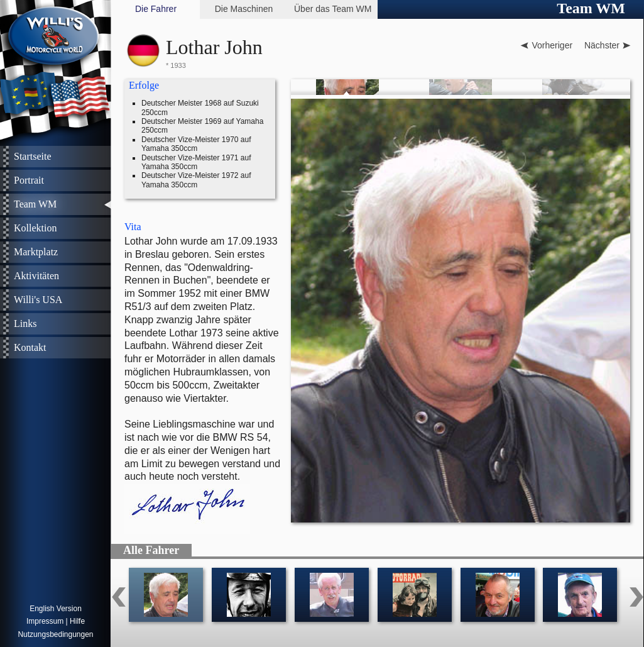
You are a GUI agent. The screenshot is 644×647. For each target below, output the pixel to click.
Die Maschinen (244, 9)
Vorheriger (552, 45)
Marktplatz (36, 252)
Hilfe (77, 621)
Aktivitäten (36, 276)
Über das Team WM (333, 9)
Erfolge (144, 85)
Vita (133, 227)
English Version (56, 609)
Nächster (602, 45)
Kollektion (35, 228)
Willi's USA (38, 300)
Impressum (45, 621)
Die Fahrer (156, 9)
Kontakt (30, 347)
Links (25, 323)
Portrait (29, 180)
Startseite (33, 156)
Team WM (35, 204)
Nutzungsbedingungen (55, 634)
